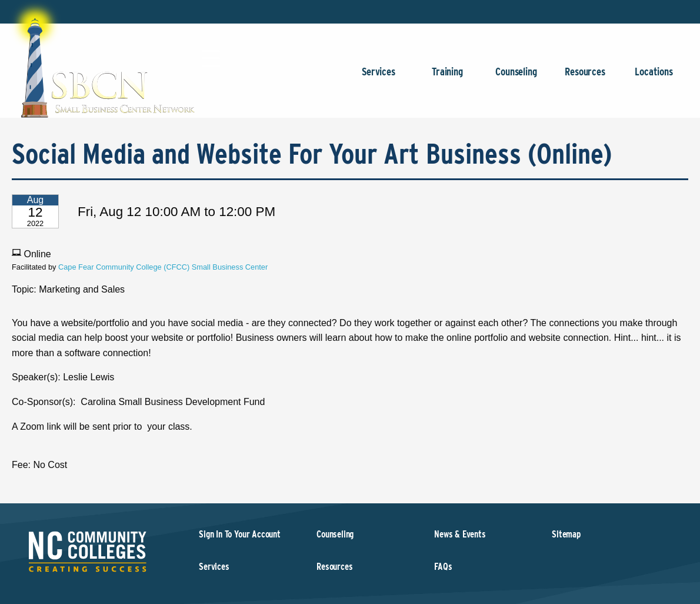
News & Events (460, 534)
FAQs (443, 567)
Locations (654, 77)
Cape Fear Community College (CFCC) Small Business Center (163, 267)
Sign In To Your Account (240, 534)
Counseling (516, 77)
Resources (585, 77)
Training (447, 77)
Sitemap (566, 534)
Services (379, 77)
